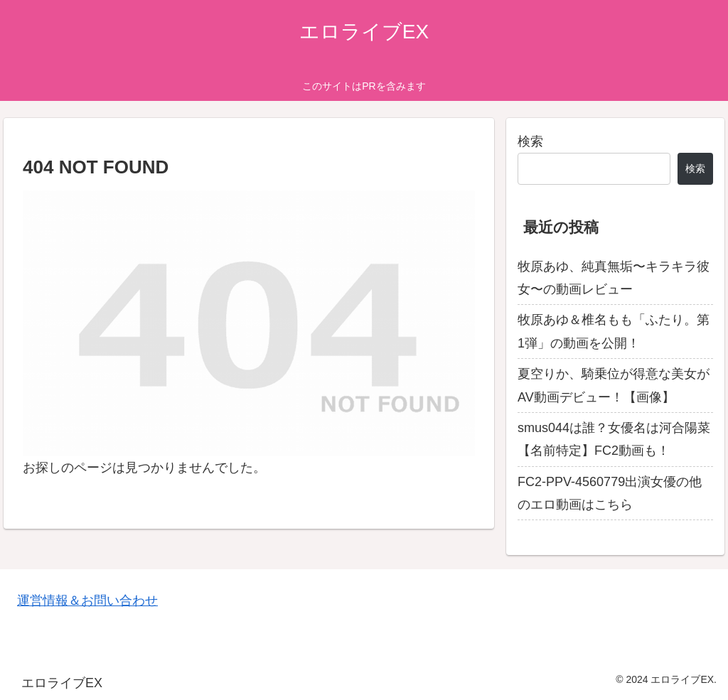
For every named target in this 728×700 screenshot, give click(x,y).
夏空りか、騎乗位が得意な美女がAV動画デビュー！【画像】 (614, 385)
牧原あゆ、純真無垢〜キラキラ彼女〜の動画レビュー (614, 278)
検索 (530, 141)
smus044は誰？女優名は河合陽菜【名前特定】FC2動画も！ (614, 439)
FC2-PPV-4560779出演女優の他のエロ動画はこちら (610, 493)
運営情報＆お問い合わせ (87, 601)
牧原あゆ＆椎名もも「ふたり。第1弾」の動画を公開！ (614, 331)
